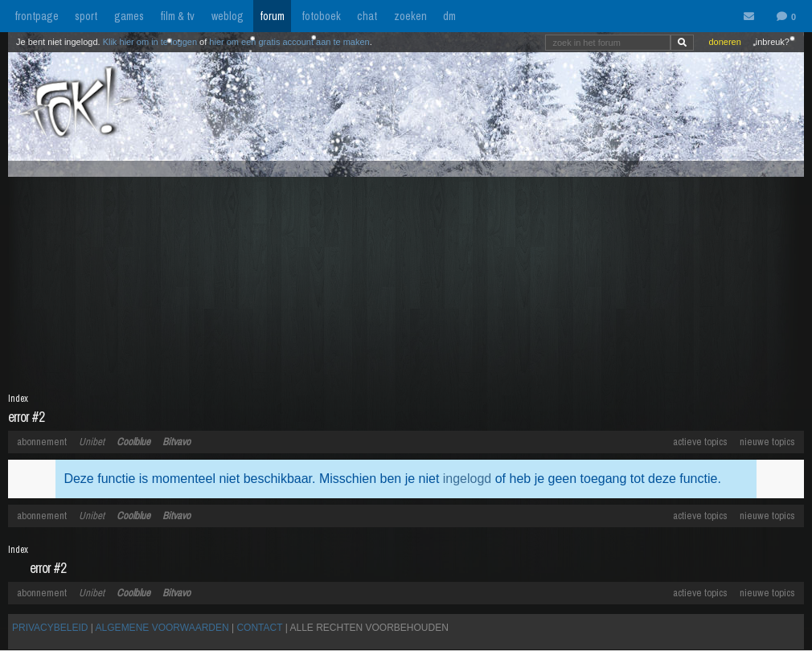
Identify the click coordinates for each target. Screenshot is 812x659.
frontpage (37, 16)
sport (86, 16)
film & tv (177, 16)
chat (367, 16)
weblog (228, 16)
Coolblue (133, 442)
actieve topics (700, 442)
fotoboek (321, 16)
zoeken (410, 16)
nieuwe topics (767, 442)
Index (18, 399)
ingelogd (468, 479)
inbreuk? (773, 42)
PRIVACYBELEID (50, 628)
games (129, 16)
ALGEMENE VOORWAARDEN (162, 628)
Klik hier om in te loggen (150, 42)
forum (272, 16)
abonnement (42, 442)
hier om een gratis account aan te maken (289, 42)
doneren (724, 42)
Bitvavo (176, 442)
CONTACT (259, 628)
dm (449, 16)
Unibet (92, 442)
